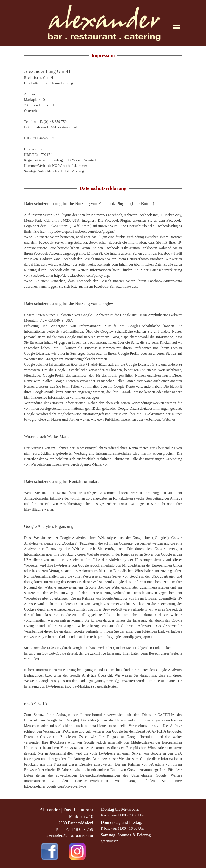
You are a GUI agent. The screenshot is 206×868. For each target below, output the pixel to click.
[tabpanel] (103, 121)
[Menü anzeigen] (176, 27)
